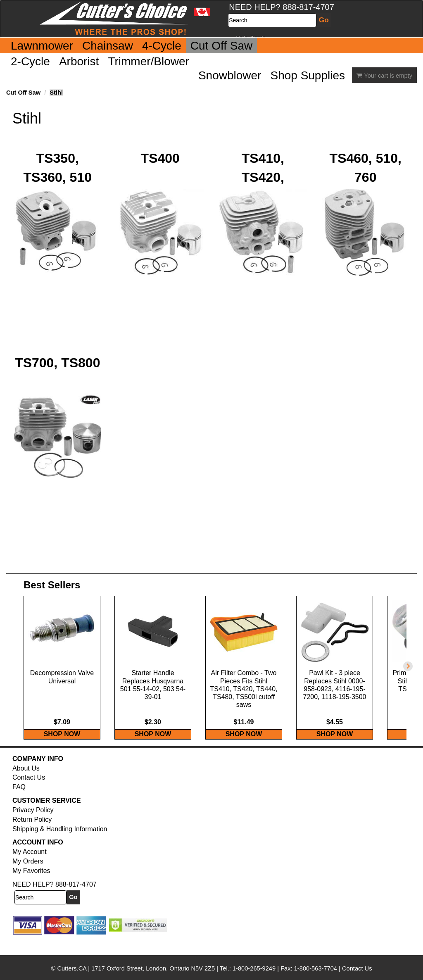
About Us (26, 784)
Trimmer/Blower (149, 61)
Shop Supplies (308, 75)
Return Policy (32, 836)
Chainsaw (108, 46)
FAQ (19, 803)
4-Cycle (162, 46)
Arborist (79, 61)
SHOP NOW (62, 750)
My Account (30, 868)
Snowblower (230, 75)
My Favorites (31, 887)
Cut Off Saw (221, 46)
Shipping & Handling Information (60, 845)
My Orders (28, 878)
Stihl (56, 93)
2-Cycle (30, 61)
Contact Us (29, 794)
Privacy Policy (33, 827)
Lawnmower (42, 46)
